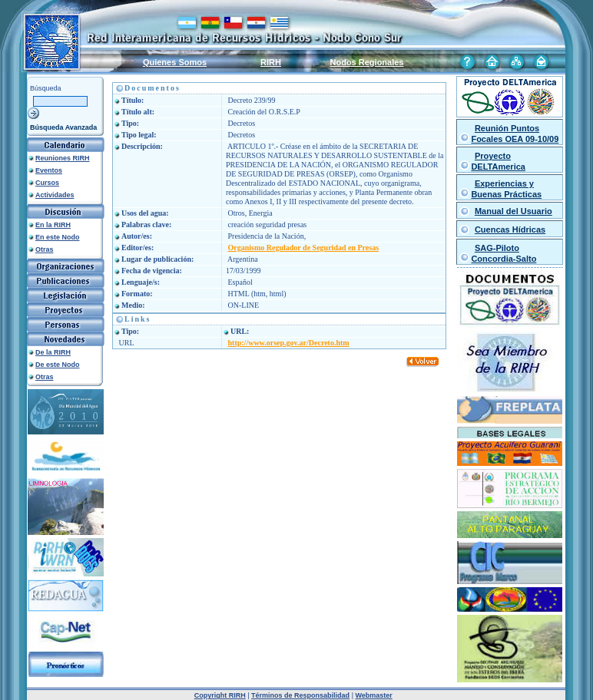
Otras (45, 249)
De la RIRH (53, 352)
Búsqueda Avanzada (63, 127)
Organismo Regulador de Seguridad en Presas (304, 248)
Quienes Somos (175, 62)
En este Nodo (58, 237)
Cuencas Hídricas (510, 229)
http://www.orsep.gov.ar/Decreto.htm (289, 343)
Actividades (55, 195)
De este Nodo (58, 365)
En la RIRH (53, 225)
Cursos (47, 183)
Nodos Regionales (367, 62)
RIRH (271, 62)
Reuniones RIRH (63, 158)
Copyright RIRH (220, 695)
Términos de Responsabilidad (300, 695)
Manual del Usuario (513, 211)
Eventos (49, 170)
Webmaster (373, 695)
